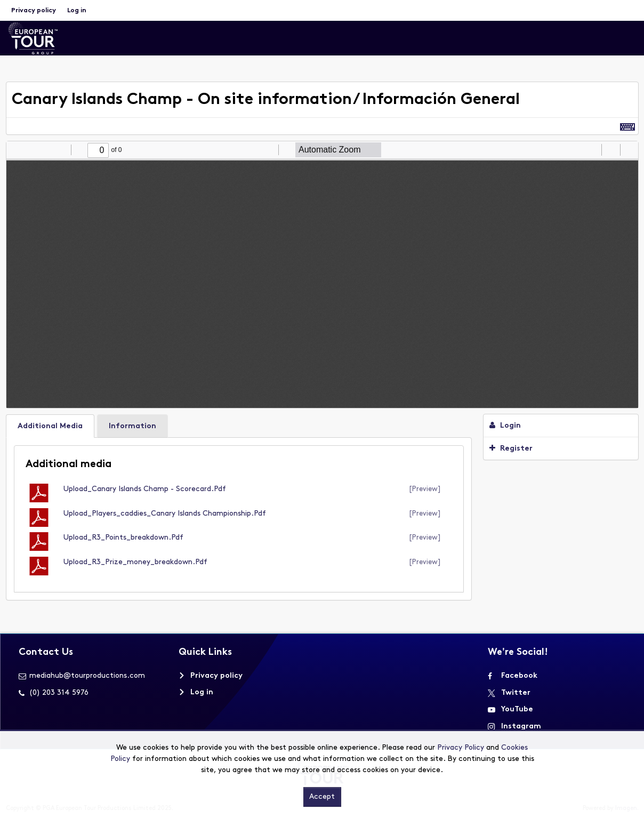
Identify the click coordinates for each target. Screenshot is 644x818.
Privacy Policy (461, 748)
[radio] (592, 150)
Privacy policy (34, 11)
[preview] (425, 489)
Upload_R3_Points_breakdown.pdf (123, 538)
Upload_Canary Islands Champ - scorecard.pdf (145, 489)
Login (505, 426)
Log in (77, 11)
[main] (322, 347)
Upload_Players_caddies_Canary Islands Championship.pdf (165, 514)
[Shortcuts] (627, 126)
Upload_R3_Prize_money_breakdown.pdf (135, 562)
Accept (322, 797)
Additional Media (50, 426)
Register (511, 448)
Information (132, 426)
